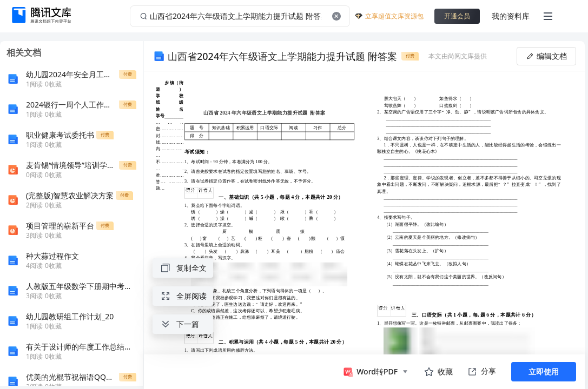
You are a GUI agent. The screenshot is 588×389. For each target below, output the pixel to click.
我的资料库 (511, 16)
